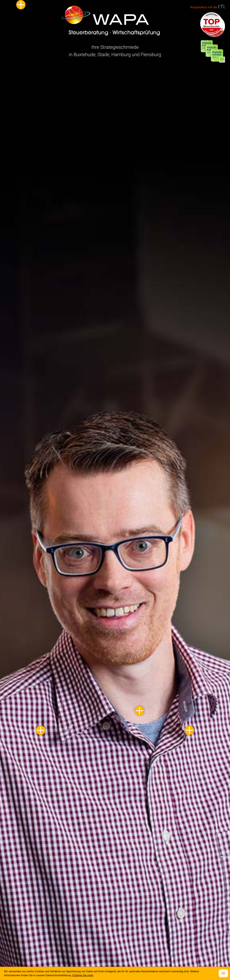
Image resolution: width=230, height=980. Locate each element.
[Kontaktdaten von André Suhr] (41, 730)
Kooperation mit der (208, 7)
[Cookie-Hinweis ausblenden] (223, 973)
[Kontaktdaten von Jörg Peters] (189, 730)
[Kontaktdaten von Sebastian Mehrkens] (21, 5)
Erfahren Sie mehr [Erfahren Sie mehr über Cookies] (83, 975)
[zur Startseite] (111, 24)
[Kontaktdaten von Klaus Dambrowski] (139, 711)
